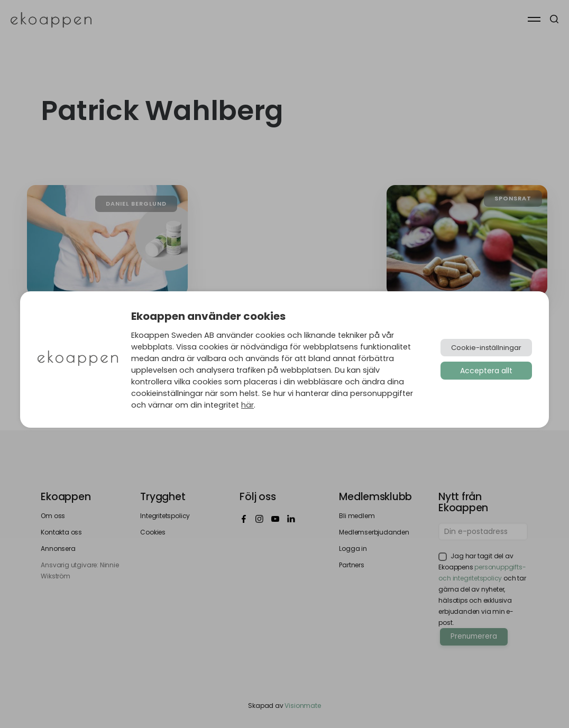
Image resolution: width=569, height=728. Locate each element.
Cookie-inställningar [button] (486, 348)
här (247, 405)
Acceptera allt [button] (486, 371)
